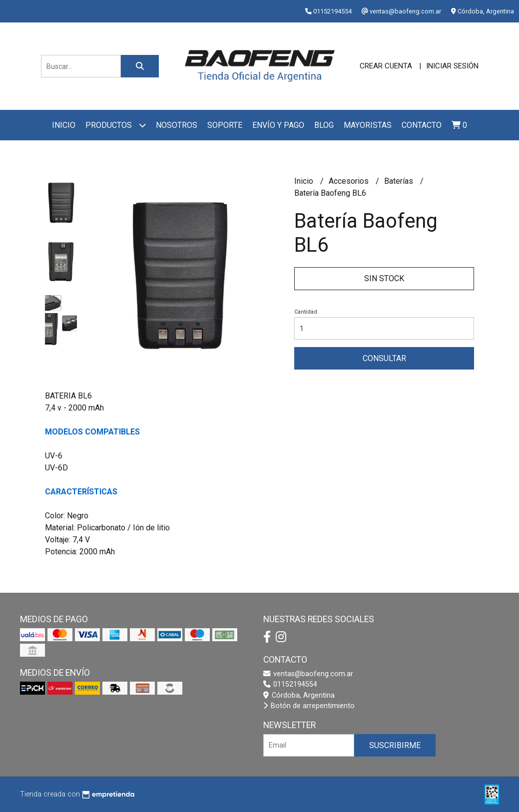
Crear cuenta (386, 66)
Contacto (422, 125)
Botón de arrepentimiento (309, 706)
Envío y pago (278, 125)
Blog (324, 125)
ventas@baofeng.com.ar (308, 674)
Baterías (400, 181)
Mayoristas (368, 125)
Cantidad (306, 312)
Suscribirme (395, 745)
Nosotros (177, 125)
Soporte (225, 125)
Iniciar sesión (452, 66)
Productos (116, 125)
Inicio (64, 125)
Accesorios (350, 181)
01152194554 (290, 684)
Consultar (384, 358)
